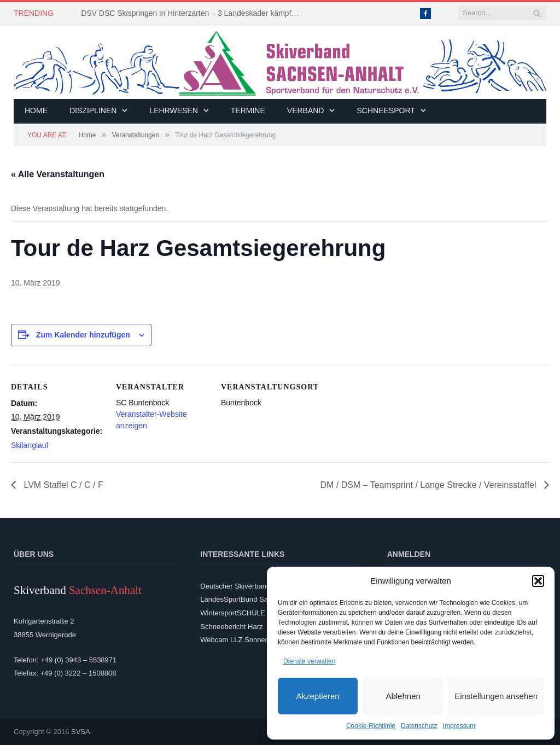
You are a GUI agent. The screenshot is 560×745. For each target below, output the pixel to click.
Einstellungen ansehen (496, 696)
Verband (306, 110)
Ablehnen (403, 696)
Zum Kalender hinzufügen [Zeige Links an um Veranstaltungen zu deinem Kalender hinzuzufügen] (83, 335)
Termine (248, 110)
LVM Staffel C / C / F (62, 485)
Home (36, 110)
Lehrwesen (173, 110)
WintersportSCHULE (233, 613)
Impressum (459, 726)
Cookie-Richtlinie (371, 726)
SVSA (81, 732)
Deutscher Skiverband (235, 586)
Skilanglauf (30, 445)
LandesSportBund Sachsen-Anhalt (255, 599)
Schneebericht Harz (231, 627)
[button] (538, 581)
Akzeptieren (317, 696)
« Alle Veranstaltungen (58, 174)
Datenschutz (419, 726)
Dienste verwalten (309, 661)
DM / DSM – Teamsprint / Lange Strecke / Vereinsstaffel (429, 485)
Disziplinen (93, 110)
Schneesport (386, 110)
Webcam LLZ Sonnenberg (242, 640)
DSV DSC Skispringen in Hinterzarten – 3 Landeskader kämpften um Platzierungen (193, 13)
